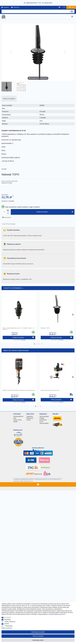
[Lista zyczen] (64, 7)
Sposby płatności (18, 416)
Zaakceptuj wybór (38, 640)
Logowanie (30, 416)
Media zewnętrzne (10, 622)
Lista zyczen (7, 217)
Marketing (8, 619)
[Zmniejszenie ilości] (8, 213)
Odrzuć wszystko (38, 636)
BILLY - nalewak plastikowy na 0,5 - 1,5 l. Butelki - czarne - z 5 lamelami (18, 329)
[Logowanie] (5, 7)
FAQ (15, 418)
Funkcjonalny (9, 626)
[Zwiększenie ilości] (8, 210)
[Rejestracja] (15, 7)
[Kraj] (59, 7)
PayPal (7, 624)
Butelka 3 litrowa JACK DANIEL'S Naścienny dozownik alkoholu (19, 390)
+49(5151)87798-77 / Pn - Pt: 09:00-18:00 (38, 3)
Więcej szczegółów (9, 99)
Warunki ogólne (44, 423)
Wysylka (23, 340)
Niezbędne (8, 617)
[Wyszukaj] (72, 11)
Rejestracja (30, 418)
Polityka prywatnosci (59, 614)
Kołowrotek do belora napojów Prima (50, 390)
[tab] (9, 99)
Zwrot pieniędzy (44, 416)
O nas (41, 422)
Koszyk (29, 420)
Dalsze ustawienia (7, 628)
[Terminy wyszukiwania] (35, 11)
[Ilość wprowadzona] (4, 212)
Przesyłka (13, 224)
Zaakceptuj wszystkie (38, 632)
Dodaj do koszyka (55, 212)
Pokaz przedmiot (61, 400)
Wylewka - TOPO (45, 328)
